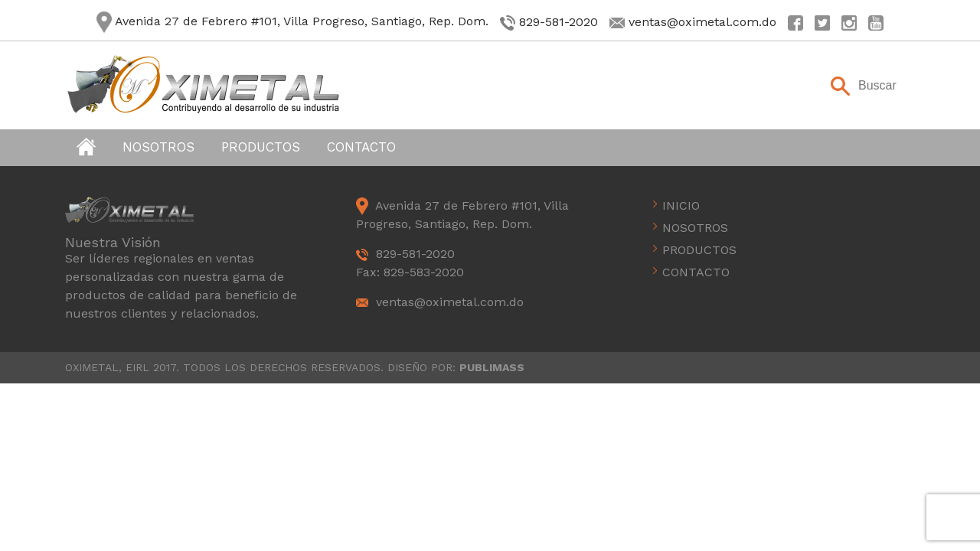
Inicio (681, 205)
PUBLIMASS (492, 367)
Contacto (361, 147)
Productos (261, 147)
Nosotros (158, 147)
